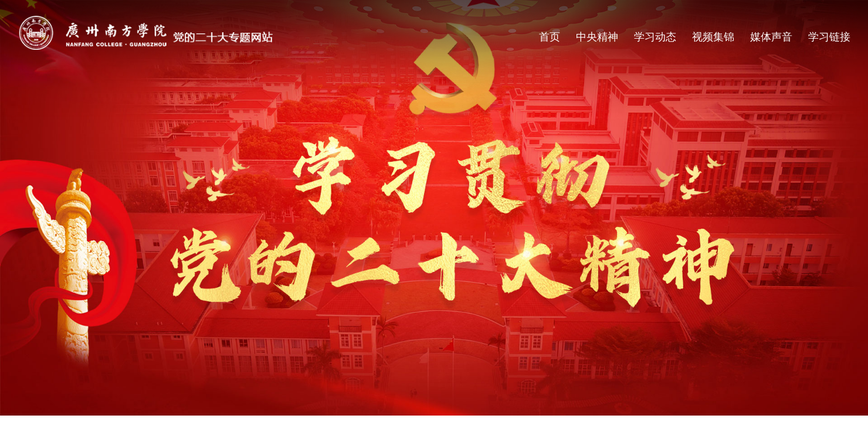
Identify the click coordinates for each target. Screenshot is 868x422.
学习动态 (655, 37)
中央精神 (597, 37)
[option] (434, 208)
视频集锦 (713, 37)
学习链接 (829, 37)
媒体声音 (771, 37)
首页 (550, 37)
